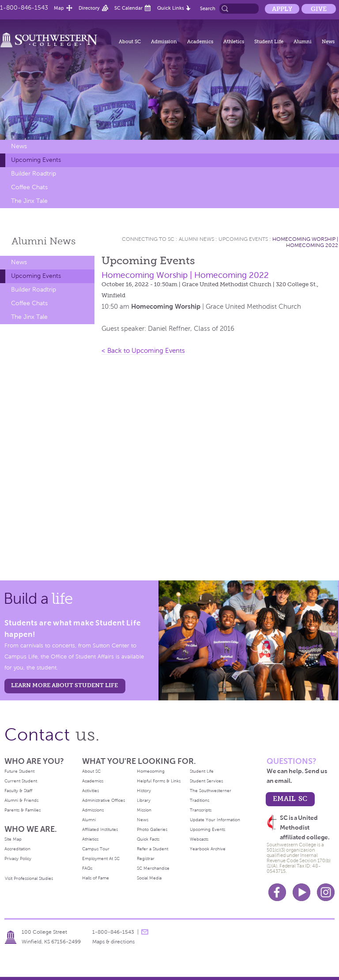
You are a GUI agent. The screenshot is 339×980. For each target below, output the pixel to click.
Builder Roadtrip (34, 174)
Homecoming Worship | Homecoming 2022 (305, 242)
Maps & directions (113, 942)
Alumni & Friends (21, 800)
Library (144, 800)
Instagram (326, 892)
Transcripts (201, 810)
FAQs (87, 868)
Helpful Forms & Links (159, 781)
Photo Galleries (152, 829)
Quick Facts (148, 839)
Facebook (277, 892)
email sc (290, 799)
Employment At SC (101, 858)
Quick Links (171, 8)
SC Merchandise (153, 868)
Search (208, 8)
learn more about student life (64, 685)
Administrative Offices (104, 800)
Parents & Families (23, 810)
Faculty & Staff (18, 791)
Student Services (206, 781)
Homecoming (151, 771)
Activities (90, 791)
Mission (144, 810)
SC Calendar (128, 8)
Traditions (200, 800)
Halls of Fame (96, 878)
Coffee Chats (29, 187)
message (145, 932)
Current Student (21, 781)
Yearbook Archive (208, 849)
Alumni (303, 41)
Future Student (19, 771)
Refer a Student (153, 849)
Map (59, 8)
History (144, 791)
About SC (130, 41)
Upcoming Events (36, 160)
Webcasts (199, 839)
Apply (282, 9)
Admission (164, 41)
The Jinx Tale (29, 201)
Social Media (149, 878)
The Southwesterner (211, 791)
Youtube (301, 892)
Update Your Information (215, 820)
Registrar (146, 858)
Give (319, 9)
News (328, 41)
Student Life (269, 41)
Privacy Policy (18, 858)
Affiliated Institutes (100, 829)
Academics (200, 41)
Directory (89, 8)
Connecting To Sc (148, 239)
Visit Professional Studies (29, 878)
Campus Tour (96, 849)
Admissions (93, 810)
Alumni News (196, 239)
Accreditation (17, 849)
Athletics (234, 41)
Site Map (13, 839)
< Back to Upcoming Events (143, 351)
